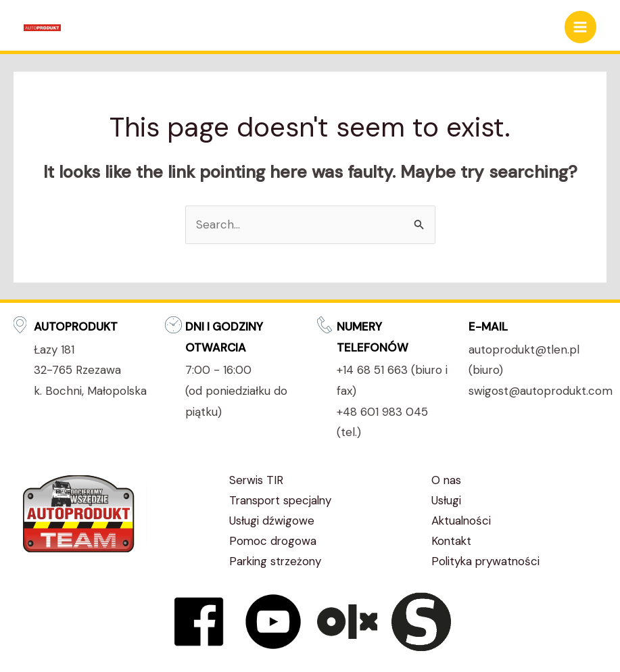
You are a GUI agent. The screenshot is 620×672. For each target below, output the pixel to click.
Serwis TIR (257, 480)
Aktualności (462, 521)
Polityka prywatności (487, 561)
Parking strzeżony (277, 561)
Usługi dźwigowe (272, 521)
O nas (447, 480)
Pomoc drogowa (273, 541)
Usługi (446, 500)
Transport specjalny (283, 500)
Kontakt (452, 541)
